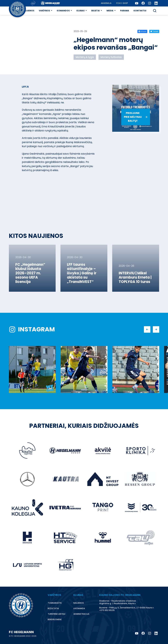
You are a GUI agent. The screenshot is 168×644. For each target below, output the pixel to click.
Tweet (154, 31)
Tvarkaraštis (55, 603)
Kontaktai (140, 11)
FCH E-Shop (122, 3)
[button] (155, 11)
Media (110, 11)
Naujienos (28, 11)
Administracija (81, 614)
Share (142, 31)
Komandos (63, 11)
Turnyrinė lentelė (57, 614)
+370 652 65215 (107, 610)
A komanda (79, 608)
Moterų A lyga (85, 57)
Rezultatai (53, 608)
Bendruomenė (55, 619)
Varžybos (44, 11)
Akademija (106, 3)
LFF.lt (25, 87)
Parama (125, 11)
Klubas (81, 11)
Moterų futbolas (111, 57)
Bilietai (96, 11)
